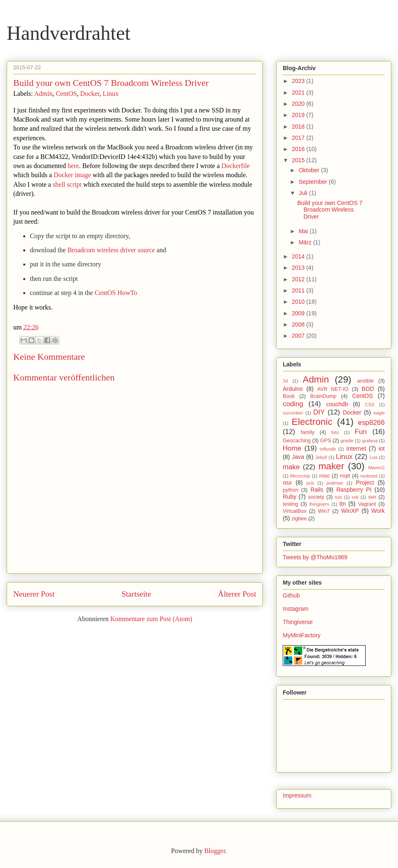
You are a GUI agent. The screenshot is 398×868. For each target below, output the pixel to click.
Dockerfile (235, 166)
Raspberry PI (354, 490)
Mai (304, 231)
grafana (370, 441)
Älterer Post (237, 594)
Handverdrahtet (69, 33)
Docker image (72, 175)
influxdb (328, 449)
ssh (339, 497)
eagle (379, 413)
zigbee (299, 519)
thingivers (319, 504)
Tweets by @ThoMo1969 (315, 557)
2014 (299, 256)
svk (355, 497)
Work (378, 511)
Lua (374, 457)
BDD (368, 389)
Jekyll (321, 457)
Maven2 (376, 468)
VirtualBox (295, 511)
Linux (111, 94)
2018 (299, 127)
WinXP (350, 511)
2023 (299, 81)
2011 (299, 290)
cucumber (293, 413)
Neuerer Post (34, 594)
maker (331, 466)
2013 (299, 268)
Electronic (312, 422)
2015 (299, 160)
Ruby (290, 497)
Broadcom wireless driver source (111, 250)
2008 (299, 324)
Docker (90, 94)
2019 (299, 115)
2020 (299, 104)
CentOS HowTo (116, 293)
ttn (343, 504)
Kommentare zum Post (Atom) (151, 619)
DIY (319, 412)
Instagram (296, 609)
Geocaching (297, 441)
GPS (326, 441)
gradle (347, 441)
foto (335, 432)
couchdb (337, 404)
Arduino (293, 389)
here (73, 166)
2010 (299, 302)
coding (293, 404)
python (291, 490)
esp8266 (371, 423)
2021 (299, 93)
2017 (299, 138)
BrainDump (324, 396)
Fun (361, 432)
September (313, 182)
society (316, 497)
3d (285, 381)
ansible (365, 381)
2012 (299, 279)
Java (298, 457)
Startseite (136, 594)
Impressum (297, 795)
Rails (317, 490)
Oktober (310, 170)
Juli (304, 193)
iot (382, 449)
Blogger (215, 851)
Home (292, 448)
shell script (67, 184)
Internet (356, 449)
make (291, 467)
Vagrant (367, 504)
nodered (369, 476)
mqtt (345, 476)
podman (335, 483)
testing (290, 504)
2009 (299, 313)
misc (325, 476)
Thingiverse (298, 622)
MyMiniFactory (302, 635)
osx (287, 483)
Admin (43, 94)
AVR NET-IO (333, 389)
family (308, 432)
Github (291, 595)
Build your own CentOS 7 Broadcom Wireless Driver (330, 210)
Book (289, 396)
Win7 (324, 511)
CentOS (67, 94)
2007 (299, 336)
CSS (370, 405)
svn (372, 497)
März (306, 242)
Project (365, 483)
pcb (310, 483)
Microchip (300, 476)
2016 (299, 149)
